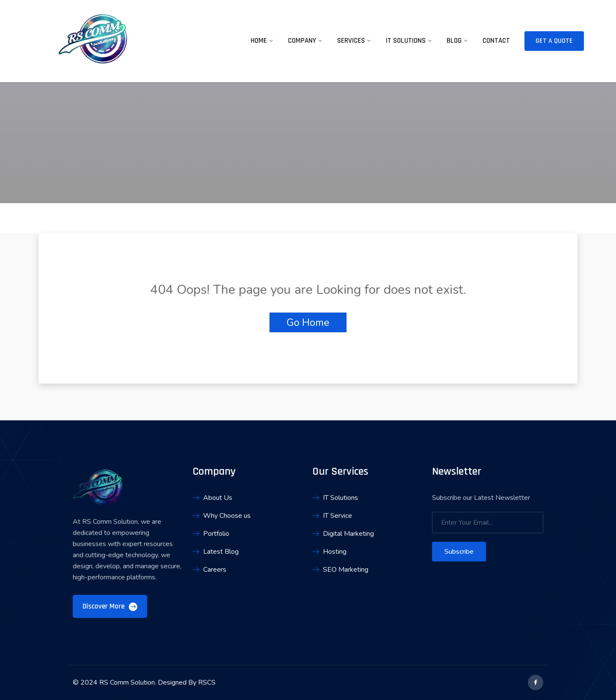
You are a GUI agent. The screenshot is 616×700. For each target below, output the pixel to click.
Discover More (110, 606)
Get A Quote (554, 41)
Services (351, 41)
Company (302, 41)
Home (259, 41)
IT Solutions (406, 41)
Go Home (308, 322)
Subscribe (459, 552)
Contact (496, 41)
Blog (454, 41)
